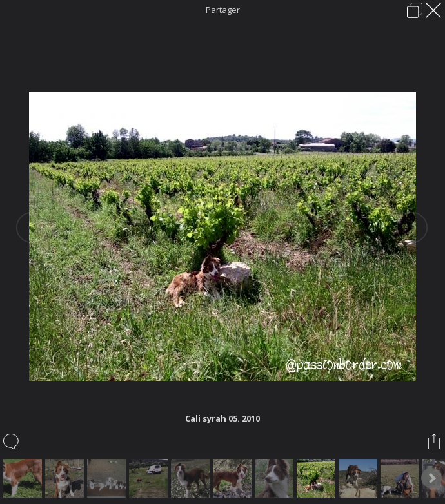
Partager (223, 10)
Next (431, 478)
